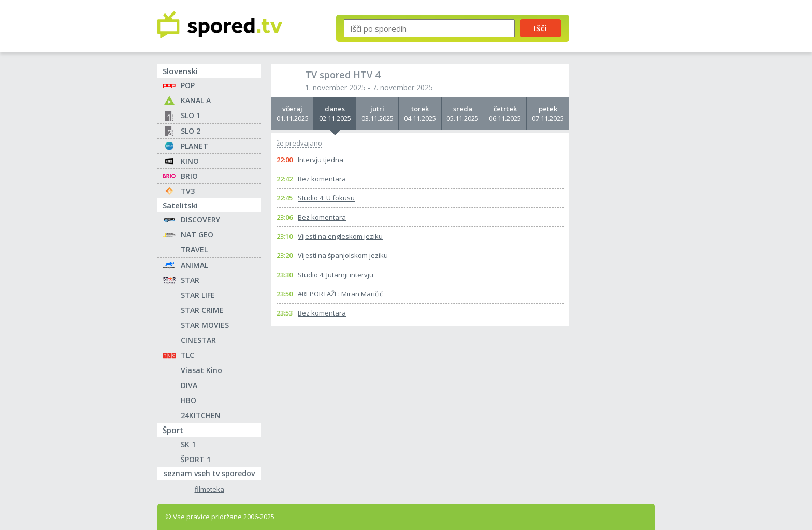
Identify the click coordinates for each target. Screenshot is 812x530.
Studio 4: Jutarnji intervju (336, 275)
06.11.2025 (505, 113)
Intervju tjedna (321, 160)
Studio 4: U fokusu (326, 198)
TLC (187, 355)
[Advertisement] (621, 170)
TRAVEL (194, 249)
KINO (190, 161)
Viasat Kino (201, 370)
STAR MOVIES (205, 325)
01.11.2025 (292, 113)
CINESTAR (198, 340)
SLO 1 (191, 115)
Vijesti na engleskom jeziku (340, 236)
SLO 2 (191, 131)
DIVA (189, 385)
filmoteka (209, 489)
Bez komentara (322, 179)
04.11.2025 (420, 113)
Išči (541, 28)
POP (188, 85)
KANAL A (196, 100)
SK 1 (188, 444)
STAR (190, 280)
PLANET (194, 146)
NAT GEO (197, 234)
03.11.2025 (377, 113)
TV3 (188, 191)
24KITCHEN (201, 415)
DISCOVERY (200, 219)
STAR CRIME (202, 310)
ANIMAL (194, 265)
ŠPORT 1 (196, 459)
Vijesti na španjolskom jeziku (343, 255)
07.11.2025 (548, 113)
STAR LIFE (198, 295)
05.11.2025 (463, 113)
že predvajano (299, 144)
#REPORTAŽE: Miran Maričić (340, 294)
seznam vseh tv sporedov (212, 472)
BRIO (189, 176)
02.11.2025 (335, 113)
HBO (189, 400)
